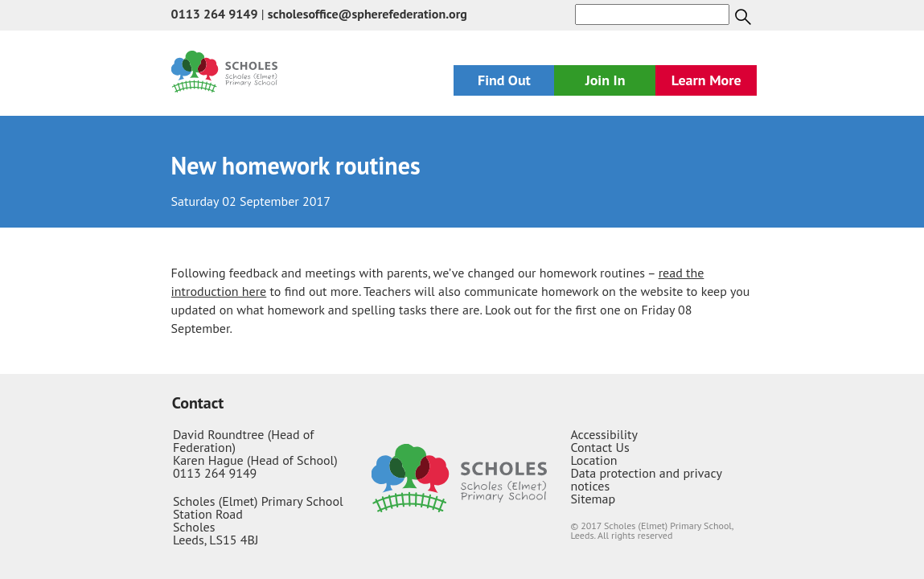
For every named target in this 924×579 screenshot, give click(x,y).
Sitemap (593, 499)
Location (593, 460)
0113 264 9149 (215, 14)
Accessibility (604, 434)
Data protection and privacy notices (646, 479)
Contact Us (600, 447)
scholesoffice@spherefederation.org (368, 14)
